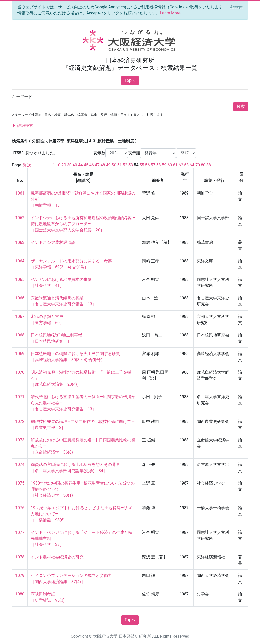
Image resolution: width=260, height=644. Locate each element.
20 (64, 165)
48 (103, 165)
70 (198, 165)
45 (86, 165)
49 (108, 165)
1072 (20, 421)
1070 (20, 372)
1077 (20, 532)
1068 (20, 335)
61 (175, 165)
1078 (20, 557)
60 (170, 165)
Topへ (130, 80)
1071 (20, 397)
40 (75, 165)
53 (131, 165)
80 (203, 165)
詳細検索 (23, 126)
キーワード (22, 97)
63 (186, 165)
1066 (20, 298)
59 (164, 165)
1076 (20, 508)
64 (192, 165)
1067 (20, 317)
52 (125, 165)
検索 (241, 107)
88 (209, 165)
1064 (20, 261)
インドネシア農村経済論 (53, 242)
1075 (20, 483)
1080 (20, 594)
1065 (20, 279)
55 (142, 165)
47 (97, 165)
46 (92, 165)
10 (58, 165)
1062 (20, 218)
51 (119, 165)
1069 (20, 354)
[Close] (236, 7)
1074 (20, 465)
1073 (20, 440)
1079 (20, 576)
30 (69, 165)
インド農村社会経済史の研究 (57, 557)
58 (159, 165)
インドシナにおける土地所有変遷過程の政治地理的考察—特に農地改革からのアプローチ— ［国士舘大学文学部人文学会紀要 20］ (83, 224)
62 (181, 165)
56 (148, 165)
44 (80, 165)
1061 (20, 193)
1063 (20, 242)
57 (153, 165)
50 (114, 165)
